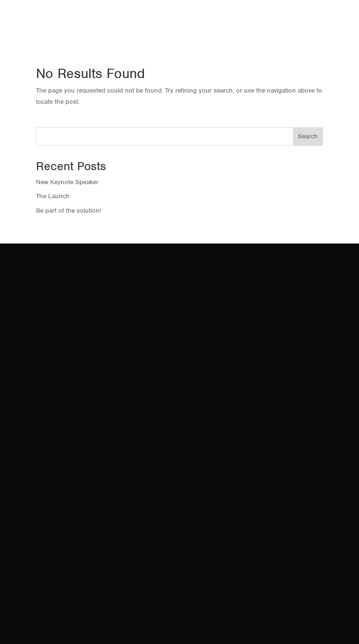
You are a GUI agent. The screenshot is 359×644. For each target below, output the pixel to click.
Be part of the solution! (68, 211)
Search (308, 136)
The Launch (53, 196)
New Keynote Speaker (67, 182)
